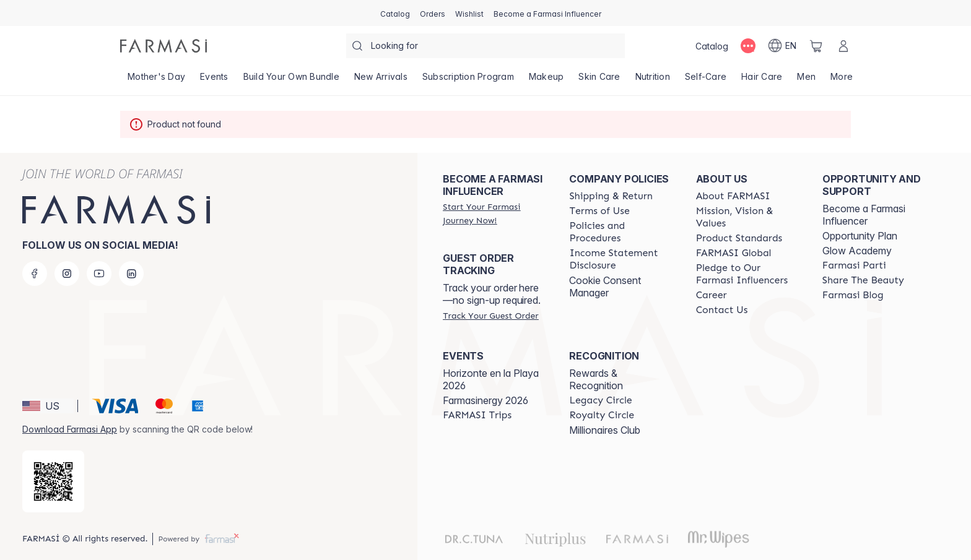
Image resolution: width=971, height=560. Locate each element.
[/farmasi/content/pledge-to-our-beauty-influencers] (748, 274)
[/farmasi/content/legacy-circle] (600, 400)
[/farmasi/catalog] (395, 13)
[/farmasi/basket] (816, 46)
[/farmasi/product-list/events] (214, 80)
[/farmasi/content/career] (712, 295)
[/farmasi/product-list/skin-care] (599, 80)
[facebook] (35, 274)
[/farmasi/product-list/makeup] (546, 80)
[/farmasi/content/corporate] (734, 253)
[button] (48, 406)
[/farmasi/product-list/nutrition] (653, 80)
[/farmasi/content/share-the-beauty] (863, 280)
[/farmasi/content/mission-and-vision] (748, 217)
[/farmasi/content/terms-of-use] (599, 211)
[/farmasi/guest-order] (490, 316)
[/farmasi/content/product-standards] (739, 238)
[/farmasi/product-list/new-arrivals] (381, 80)
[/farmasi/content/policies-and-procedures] (621, 232)
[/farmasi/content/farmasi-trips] (477, 415)
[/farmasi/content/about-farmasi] (733, 196)
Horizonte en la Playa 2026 (491, 379)
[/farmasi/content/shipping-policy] (611, 196)
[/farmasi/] (163, 46)
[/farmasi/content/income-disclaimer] (621, 259)
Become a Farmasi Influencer (864, 215)
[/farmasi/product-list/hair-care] (762, 80)
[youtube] (99, 274)
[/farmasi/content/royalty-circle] (602, 415)
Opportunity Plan (860, 236)
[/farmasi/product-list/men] (806, 80)
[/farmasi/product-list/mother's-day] (156, 80)
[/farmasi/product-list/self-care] (706, 80)
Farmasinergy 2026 (485, 400)
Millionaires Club (605, 430)
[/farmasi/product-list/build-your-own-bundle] (291, 80)
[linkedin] (131, 274)
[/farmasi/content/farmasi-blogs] (853, 295)
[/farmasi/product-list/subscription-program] (468, 80)
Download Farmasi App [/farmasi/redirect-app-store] (70, 429)
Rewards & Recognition (596, 379)
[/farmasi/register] (433, 13)
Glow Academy (857, 251)
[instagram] (67, 274)
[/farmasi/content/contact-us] (722, 310)
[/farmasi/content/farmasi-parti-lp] (854, 265)
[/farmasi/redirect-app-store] (53, 481)
